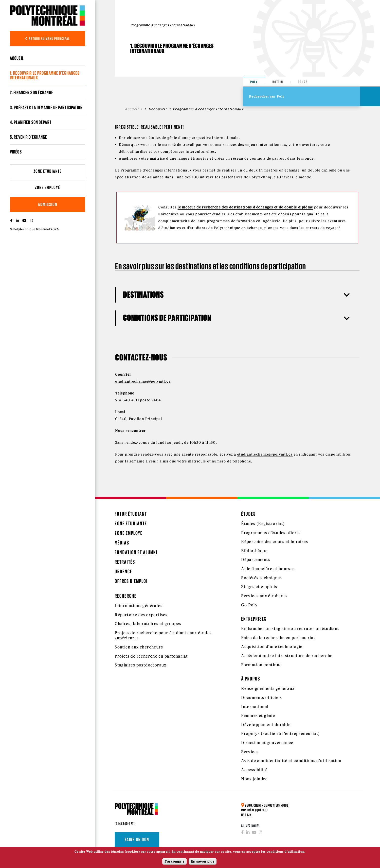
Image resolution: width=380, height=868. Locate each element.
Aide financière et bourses (268, 569)
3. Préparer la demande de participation (46, 107)
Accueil (17, 58)
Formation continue (261, 665)
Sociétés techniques (262, 578)
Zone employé (48, 187)
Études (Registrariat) (263, 524)
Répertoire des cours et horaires (275, 542)
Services (250, 752)
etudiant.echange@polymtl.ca (143, 381)
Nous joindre (254, 779)
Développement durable (266, 725)
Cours (303, 82)
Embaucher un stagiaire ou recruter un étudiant (290, 629)
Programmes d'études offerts (271, 533)
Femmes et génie (258, 715)
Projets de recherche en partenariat (151, 656)
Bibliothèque (254, 551)
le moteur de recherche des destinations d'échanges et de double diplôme (245, 207)
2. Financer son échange (32, 92)
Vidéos (16, 152)
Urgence (123, 571)
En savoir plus (203, 862)
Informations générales (139, 606)
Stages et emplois (259, 587)
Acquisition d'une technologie (272, 647)
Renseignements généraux (268, 688)
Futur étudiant (131, 514)
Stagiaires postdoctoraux (141, 665)
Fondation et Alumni (136, 552)
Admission (48, 204)
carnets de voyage (322, 228)
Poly (254, 82)
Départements (256, 560)
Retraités (125, 562)
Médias (122, 543)
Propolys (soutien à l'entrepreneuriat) (280, 733)
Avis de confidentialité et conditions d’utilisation (291, 761)
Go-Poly (249, 605)
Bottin (278, 82)
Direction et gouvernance (267, 743)
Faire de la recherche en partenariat (278, 638)
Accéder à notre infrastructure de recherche (287, 656)
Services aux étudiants (264, 596)
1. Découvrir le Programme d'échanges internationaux (45, 75)
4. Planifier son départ (31, 122)
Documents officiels (262, 698)
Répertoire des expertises (141, 615)
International (255, 707)
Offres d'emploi (131, 581)
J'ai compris (174, 862)
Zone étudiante (48, 171)
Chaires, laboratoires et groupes (148, 624)
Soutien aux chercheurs (139, 647)
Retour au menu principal (48, 39)
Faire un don (137, 839)
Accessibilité (254, 770)
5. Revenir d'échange (28, 137)
